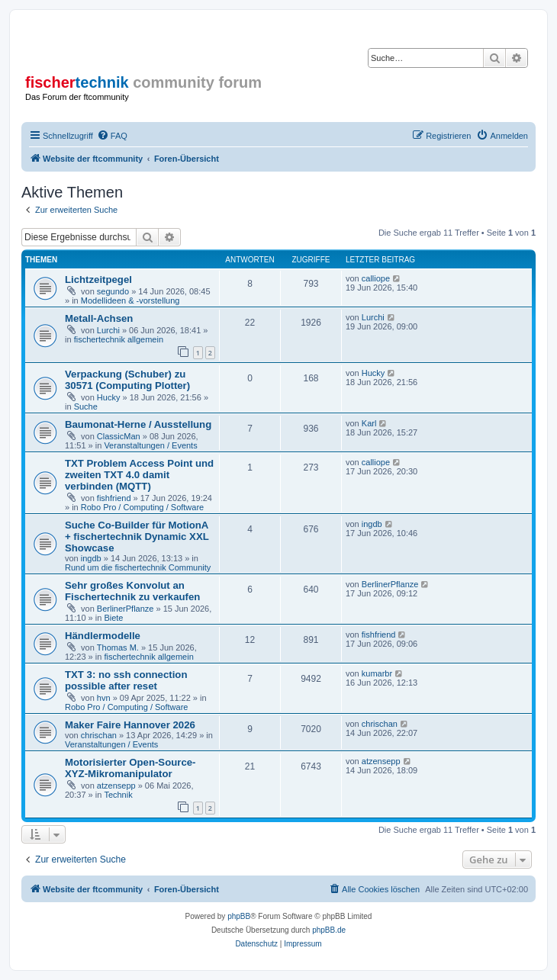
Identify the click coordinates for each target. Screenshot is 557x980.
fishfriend (114, 498)
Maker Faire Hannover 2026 (130, 725)
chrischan (99, 735)
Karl (369, 423)
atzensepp (116, 786)
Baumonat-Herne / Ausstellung (138, 424)
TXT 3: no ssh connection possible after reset (126, 680)
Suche (86, 406)
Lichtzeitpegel (98, 280)
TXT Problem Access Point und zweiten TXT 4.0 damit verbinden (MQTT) (139, 475)
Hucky (109, 397)
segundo (113, 291)
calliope (376, 278)
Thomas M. (118, 647)
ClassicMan (119, 436)
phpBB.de (329, 930)
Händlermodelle (103, 636)
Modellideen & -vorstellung (130, 300)
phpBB (239, 916)
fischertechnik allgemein (119, 339)
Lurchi (108, 330)
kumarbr (377, 673)
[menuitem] (112, 136)
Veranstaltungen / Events (150, 445)
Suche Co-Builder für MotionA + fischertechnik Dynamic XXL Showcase (137, 537)
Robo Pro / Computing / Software (142, 507)
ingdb (91, 558)
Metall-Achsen (99, 318)
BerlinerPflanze (126, 609)
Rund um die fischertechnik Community (138, 567)
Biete (113, 618)
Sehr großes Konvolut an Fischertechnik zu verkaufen (132, 591)
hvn (104, 698)
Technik (118, 795)
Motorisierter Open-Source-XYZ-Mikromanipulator (130, 768)
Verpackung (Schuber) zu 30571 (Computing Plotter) (127, 380)
